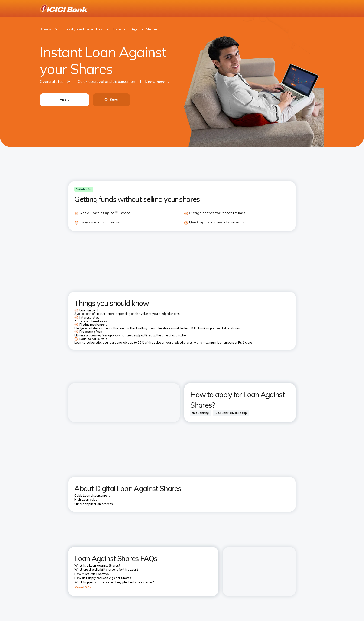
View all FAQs (83, 587)
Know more (155, 82)
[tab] (201, 413)
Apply (65, 100)
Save (111, 100)
